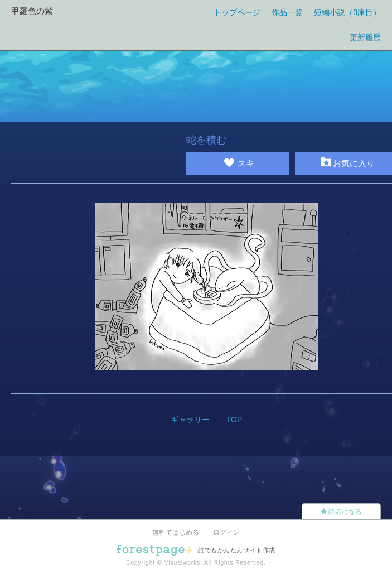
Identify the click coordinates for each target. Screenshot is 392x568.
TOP (234, 420)
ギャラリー (190, 420)
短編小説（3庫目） (347, 12)
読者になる (341, 512)
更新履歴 (365, 37)
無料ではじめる (176, 532)
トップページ (237, 12)
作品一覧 (287, 12)
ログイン (226, 532)
